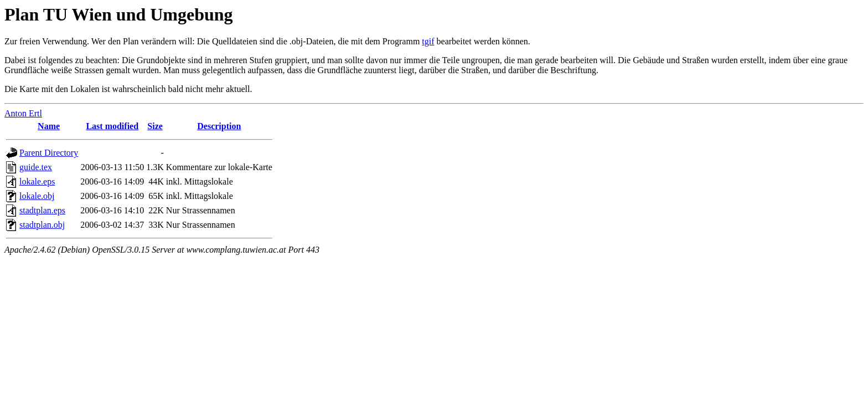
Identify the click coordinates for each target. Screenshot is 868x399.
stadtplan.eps (42, 210)
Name (49, 126)
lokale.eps (37, 181)
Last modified (112, 126)
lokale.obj (37, 196)
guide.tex (36, 167)
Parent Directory (49, 153)
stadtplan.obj (42, 225)
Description (219, 126)
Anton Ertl (23, 113)
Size (155, 126)
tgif (428, 41)
